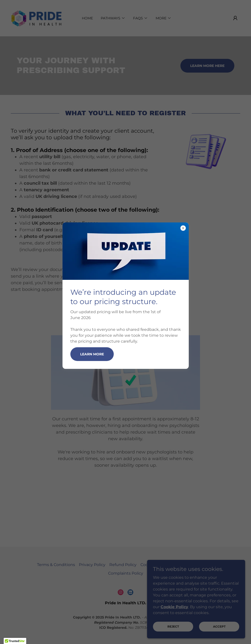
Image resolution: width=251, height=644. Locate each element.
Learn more (92, 354)
